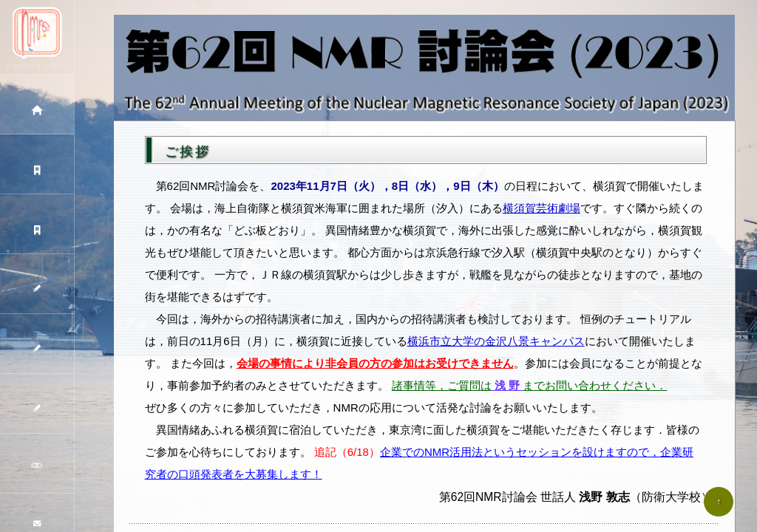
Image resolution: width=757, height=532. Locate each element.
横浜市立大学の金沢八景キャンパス (496, 341)
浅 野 (508, 385)
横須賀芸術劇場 (542, 208)
